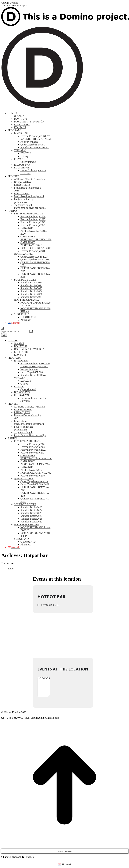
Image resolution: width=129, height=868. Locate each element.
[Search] (15, 332)
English (30, 857)
